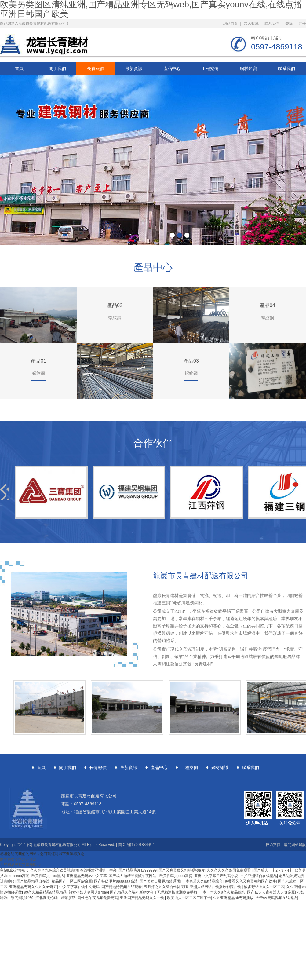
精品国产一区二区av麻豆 (72, 881)
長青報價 (96, 68)
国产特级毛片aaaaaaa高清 (116, 881)
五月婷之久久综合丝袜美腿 (166, 887)
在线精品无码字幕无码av (20, 865)
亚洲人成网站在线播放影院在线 (216, 887)
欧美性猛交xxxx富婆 (176, 876)
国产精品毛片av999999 (138, 870)
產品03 (191, 361)
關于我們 (57, 68)
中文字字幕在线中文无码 (79, 887)
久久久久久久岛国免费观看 (229, 870)
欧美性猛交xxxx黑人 (48, 876)
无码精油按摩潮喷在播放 (177, 892)
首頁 (19, 68)
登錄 (289, 24)
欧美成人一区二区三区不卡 (189, 898)
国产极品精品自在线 (33, 881)
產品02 (115, 305)
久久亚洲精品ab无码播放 (233, 898)
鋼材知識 (248, 68)
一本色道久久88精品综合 (202, 881)
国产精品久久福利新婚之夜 (132, 892)
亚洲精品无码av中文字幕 (87, 876)
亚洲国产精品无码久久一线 (142, 898)
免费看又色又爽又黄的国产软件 (250, 881)
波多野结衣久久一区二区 (264, 887)
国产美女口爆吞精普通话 (160, 881)
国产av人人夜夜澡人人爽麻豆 (271, 892)
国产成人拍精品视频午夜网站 (133, 876)
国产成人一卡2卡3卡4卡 (273, 870)
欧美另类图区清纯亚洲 (18, 859)
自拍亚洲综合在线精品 (259, 876)
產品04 (268, 305)
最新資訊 (134, 68)
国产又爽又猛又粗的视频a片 (182, 870)
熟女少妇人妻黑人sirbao (88, 892)
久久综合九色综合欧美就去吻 (54, 870)
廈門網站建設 (295, 845)
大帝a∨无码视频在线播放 (276, 898)
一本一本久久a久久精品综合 (222, 892)
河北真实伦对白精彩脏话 (56, 898)
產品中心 (172, 68)
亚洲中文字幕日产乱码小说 (216, 876)
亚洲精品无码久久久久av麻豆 (33, 887)
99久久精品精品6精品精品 (45, 892)
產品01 (38, 361)
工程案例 (210, 68)
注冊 (302, 24)
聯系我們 (272, 24)
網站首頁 (231, 24)
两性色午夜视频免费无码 (98, 898)
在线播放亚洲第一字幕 (98, 870)
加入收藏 (251, 24)
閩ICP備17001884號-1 (137, 845)
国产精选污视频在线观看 (122, 887)
